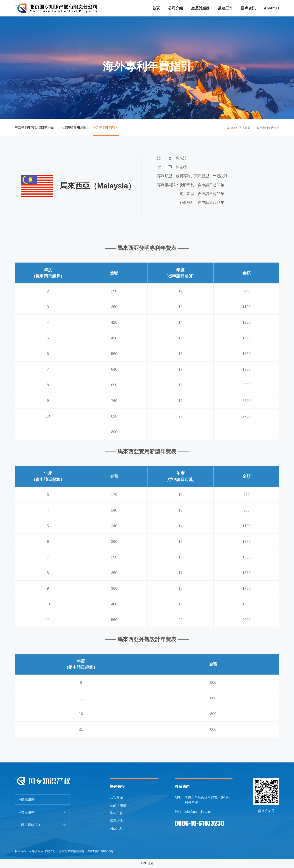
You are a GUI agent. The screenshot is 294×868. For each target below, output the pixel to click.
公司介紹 (116, 797)
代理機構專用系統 (73, 128)
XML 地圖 (147, 864)
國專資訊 (116, 821)
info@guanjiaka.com (199, 812)
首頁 (248, 128)
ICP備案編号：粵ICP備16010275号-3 (92, 852)
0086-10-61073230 (199, 823)
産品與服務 (118, 805)
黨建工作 (116, 813)
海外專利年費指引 (106, 128)
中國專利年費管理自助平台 (34, 128)
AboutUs (116, 829)
